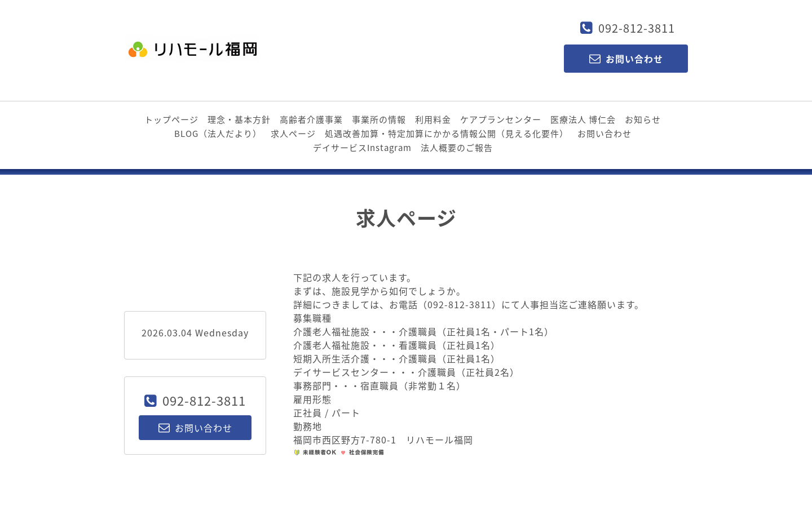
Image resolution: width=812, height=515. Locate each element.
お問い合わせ (604, 134)
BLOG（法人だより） (218, 134)
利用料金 (433, 119)
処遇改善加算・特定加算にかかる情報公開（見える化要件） (447, 134)
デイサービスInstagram (362, 148)
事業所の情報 (379, 119)
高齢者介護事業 (311, 119)
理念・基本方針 (239, 119)
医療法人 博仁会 (583, 119)
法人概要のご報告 (457, 148)
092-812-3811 (637, 28)
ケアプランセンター (501, 119)
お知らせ (643, 119)
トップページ (171, 119)
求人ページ (293, 134)
